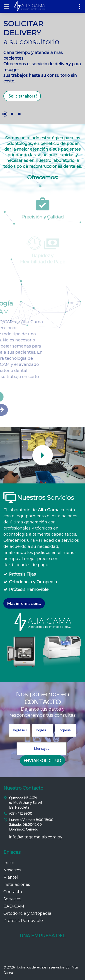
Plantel (11, 877)
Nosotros (12, 870)
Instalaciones (17, 884)
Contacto (13, 892)
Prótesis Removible (29, 590)
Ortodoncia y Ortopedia (33, 582)
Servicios (12, 899)
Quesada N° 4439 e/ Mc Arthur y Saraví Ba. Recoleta (25, 803)
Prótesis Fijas (22, 574)
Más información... (24, 603)
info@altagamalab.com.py (36, 837)
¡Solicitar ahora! (22, 96)
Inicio (9, 863)
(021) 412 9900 (21, 814)
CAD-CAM (14, 906)
